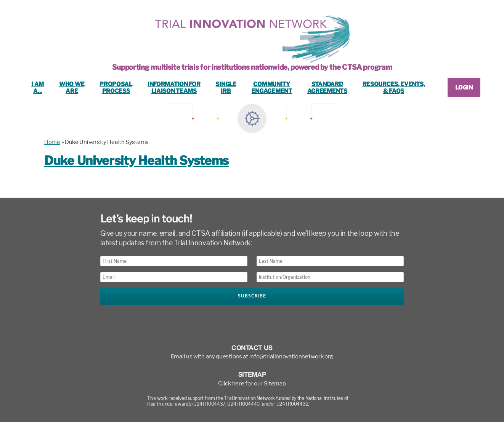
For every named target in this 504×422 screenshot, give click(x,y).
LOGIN (464, 88)
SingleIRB (226, 88)
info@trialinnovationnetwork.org (291, 356)
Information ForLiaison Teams (174, 88)
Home (52, 142)
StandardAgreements (327, 88)
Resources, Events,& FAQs (394, 88)
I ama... (38, 88)
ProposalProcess (116, 88)
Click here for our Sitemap (252, 384)
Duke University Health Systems (136, 161)
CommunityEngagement (272, 88)
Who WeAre (72, 88)
